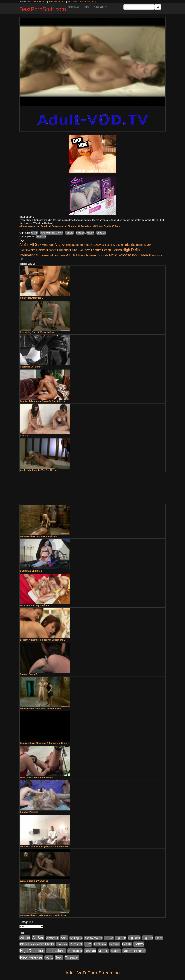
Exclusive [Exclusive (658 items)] (84, 250)
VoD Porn (73, 2)
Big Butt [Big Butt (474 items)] (107, 245)
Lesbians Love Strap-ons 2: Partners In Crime (44, 743)
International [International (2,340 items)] (29, 255)
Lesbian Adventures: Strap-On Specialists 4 (43, 401)
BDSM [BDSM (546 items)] (97, 245)
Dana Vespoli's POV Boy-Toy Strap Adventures (44, 846)
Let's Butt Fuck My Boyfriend (35, 605)
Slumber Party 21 (29, 812)
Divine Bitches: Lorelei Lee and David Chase (43, 915)
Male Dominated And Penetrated (37, 778)
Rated (86, 7)
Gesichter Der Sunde (31, 367)
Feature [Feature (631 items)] (96, 250)
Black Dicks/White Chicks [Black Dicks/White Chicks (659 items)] (37, 944)
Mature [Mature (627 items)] (81, 255)
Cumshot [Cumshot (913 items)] (63, 250)
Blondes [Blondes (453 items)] (51, 250)
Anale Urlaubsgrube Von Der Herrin (38, 470)
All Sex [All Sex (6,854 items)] (36, 244)
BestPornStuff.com (43, 9)
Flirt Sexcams (39, 2)
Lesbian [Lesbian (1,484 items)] (59, 255)
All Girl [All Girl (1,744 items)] (24, 245)
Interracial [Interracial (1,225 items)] (46, 255)
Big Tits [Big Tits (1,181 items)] (130, 245)
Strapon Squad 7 (29, 674)
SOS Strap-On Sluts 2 (31, 571)
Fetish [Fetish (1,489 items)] (107, 250)
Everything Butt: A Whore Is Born (37, 332)
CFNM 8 (24, 436)
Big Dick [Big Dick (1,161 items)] (119, 245)
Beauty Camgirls (57, 2)
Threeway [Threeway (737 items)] (155, 255)
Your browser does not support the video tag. (92, 62)
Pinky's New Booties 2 (32, 298)
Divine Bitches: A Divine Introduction (39, 536)
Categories (74, 7)
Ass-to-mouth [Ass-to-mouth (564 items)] (83, 245)
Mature (90, 233)
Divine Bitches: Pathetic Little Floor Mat (41, 709)
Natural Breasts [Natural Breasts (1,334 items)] (97, 255)
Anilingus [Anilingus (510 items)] (68, 245)
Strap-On (101, 233)
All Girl (34, 233)
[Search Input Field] (139, 7)
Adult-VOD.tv (100, 7)
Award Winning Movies (52, 233)
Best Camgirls (87, 2)
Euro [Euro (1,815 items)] (74, 250)
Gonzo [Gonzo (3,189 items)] (117, 250)
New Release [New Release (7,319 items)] (120, 255)
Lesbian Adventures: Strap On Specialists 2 (43, 640)
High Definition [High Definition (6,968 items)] (135, 250)
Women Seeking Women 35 (34, 881)
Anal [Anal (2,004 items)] (58, 245)
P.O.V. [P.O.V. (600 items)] (136, 255)
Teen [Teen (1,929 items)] (144, 255)
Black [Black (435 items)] (140, 245)
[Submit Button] (158, 7)
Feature (69, 233)
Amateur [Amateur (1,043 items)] (48, 245)
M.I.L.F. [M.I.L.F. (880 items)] (71, 255)
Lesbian (80, 233)
